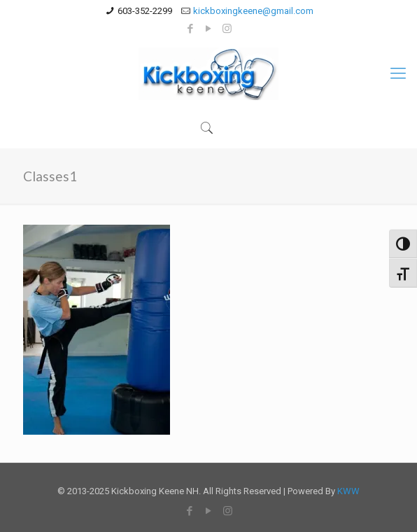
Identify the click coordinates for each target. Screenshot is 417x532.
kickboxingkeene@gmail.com (253, 11)
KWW (348, 491)
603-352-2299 (145, 11)
